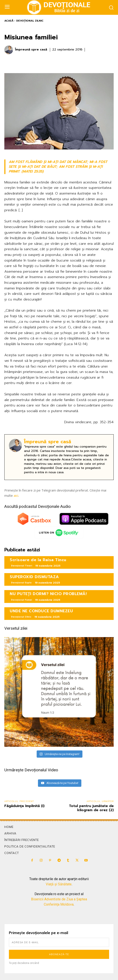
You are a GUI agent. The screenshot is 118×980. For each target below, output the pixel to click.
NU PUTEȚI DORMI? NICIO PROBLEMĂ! (48, 594)
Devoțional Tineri (22, 566)
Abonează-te (59, 954)
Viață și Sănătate (59, 884)
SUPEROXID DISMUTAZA (34, 577)
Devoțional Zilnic (30, 21)
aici (16, 495)
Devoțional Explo (21, 583)
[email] (59, 942)
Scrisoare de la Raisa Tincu (38, 560)
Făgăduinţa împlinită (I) (24, 806)
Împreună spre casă (31, 50)
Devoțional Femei (21, 600)
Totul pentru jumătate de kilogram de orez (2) (91, 808)
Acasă (9, 21)
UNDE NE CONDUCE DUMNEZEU (41, 611)
